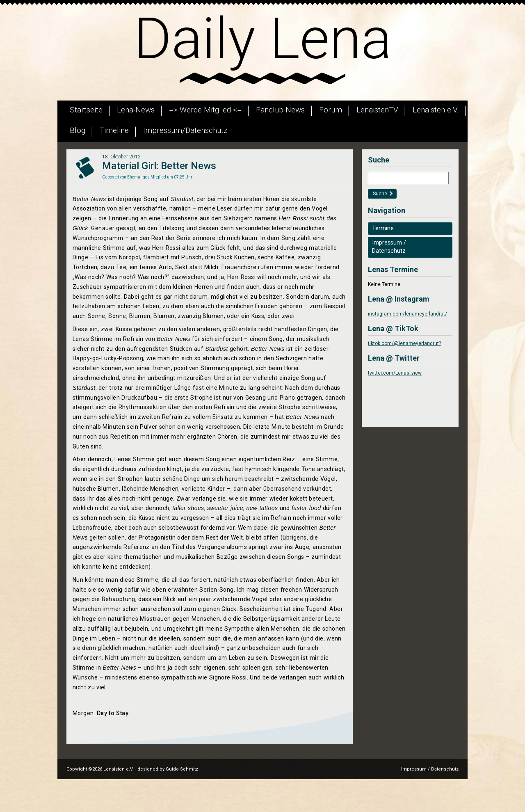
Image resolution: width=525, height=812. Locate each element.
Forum (331, 110)
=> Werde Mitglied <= (205, 110)
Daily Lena (263, 39)
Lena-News (136, 110)
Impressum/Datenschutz (185, 130)
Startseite (86, 110)
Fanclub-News (280, 110)
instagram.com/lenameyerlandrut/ (407, 314)
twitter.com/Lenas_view (395, 373)
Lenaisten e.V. (436, 110)
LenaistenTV (377, 110)
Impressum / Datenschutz (430, 769)
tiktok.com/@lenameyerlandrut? (404, 343)
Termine (383, 228)
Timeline (114, 130)
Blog (78, 130)
